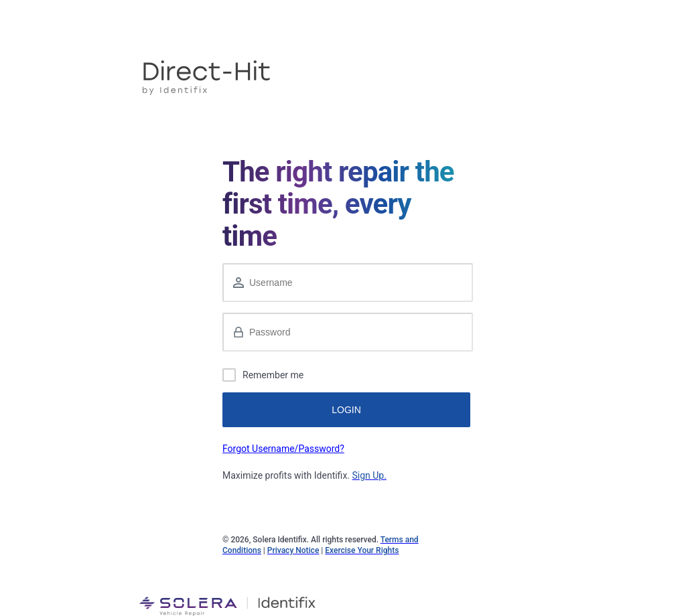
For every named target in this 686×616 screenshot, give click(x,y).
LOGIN (346, 410)
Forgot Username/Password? (283, 449)
